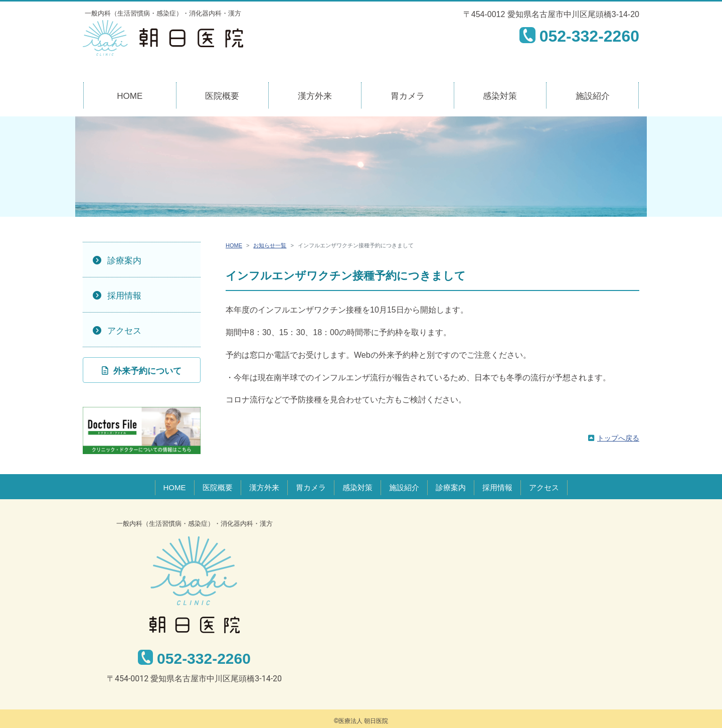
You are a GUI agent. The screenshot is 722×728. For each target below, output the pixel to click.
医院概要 (222, 96)
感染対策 (500, 96)
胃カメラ (408, 96)
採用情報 (124, 296)
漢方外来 (315, 96)
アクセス (124, 331)
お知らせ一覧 (270, 245)
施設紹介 (593, 96)
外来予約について (147, 371)
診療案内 (124, 261)
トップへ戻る (618, 438)
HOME (130, 96)
